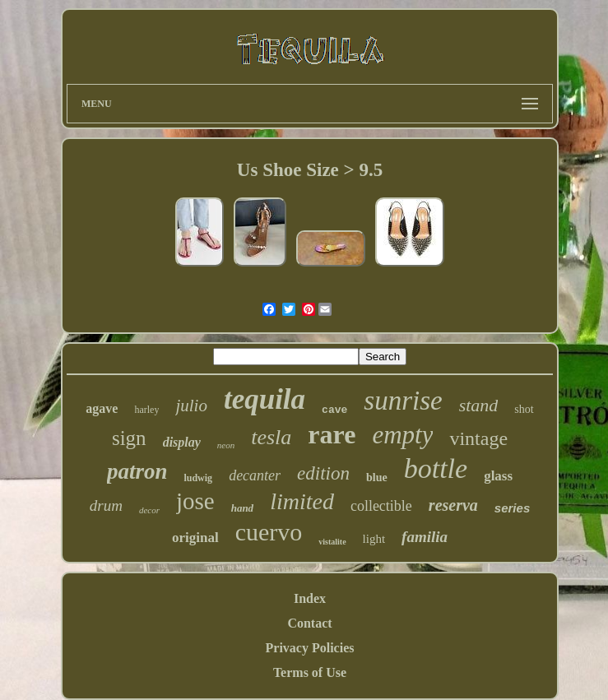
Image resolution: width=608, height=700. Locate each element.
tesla (271, 437)
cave (334, 410)
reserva (453, 505)
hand (242, 508)
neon (226, 445)
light (374, 539)
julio (191, 406)
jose (195, 501)
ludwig (198, 478)
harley (146, 410)
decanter (255, 475)
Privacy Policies (310, 648)
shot (524, 409)
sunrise (403, 401)
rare (332, 434)
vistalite (332, 542)
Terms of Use (310, 672)
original (195, 538)
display (182, 442)
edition (323, 473)
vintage (478, 438)
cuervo (269, 532)
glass (498, 476)
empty (402, 435)
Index (310, 598)
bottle (436, 468)
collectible (381, 506)
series (512, 508)
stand (479, 405)
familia (425, 537)
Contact (309, 623)
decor (149, 510)
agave (102, 408)
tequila (265, 399)
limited (302, 501)
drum (106, 505)
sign (129, 438)
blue (377, 477)
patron (137, 471)
